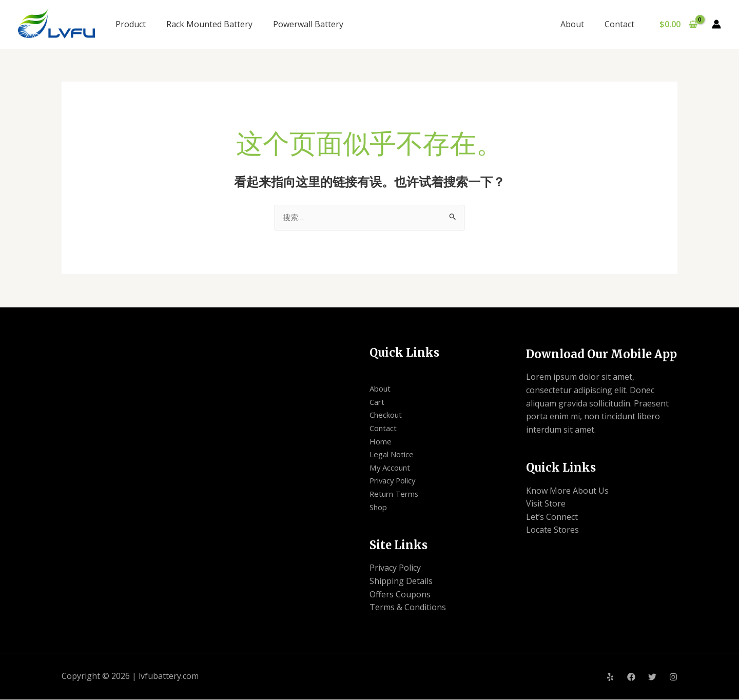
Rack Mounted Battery (209, 24)
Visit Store (546, 504)
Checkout (388, 416)
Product (131, 24)
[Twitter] (652, 677)
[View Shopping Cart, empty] (678, 24)
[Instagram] (673, 677)
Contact (621, 24)
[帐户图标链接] (716, 24)
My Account (392, 468)
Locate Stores (552, 531)
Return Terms (396, 495)
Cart (378, 403)
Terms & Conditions (408, 608)
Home (381, 442)
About (578, 24)
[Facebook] (631, 677)
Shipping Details (401, 582)
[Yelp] (610, 677)
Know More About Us (567, 491)
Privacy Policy (395, 481)
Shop (380, 508)
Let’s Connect (552, 517)
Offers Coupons (400, 595)
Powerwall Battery (308, 24)
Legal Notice (394, 455)
